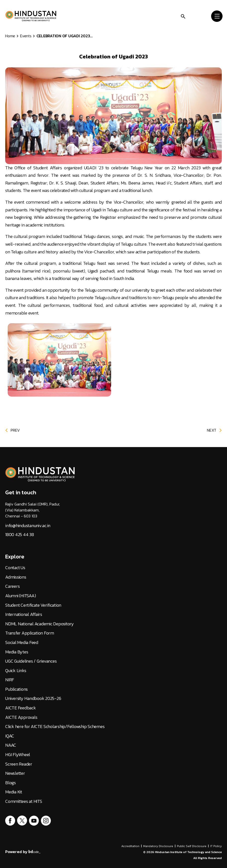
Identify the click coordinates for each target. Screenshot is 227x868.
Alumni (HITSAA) (20, 596)
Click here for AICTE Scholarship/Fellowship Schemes (55, 727)
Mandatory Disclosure (158, 846)
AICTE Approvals (21, 717)
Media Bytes (17, 652)
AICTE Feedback (21, 708)
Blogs (11, 783)
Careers (12, 586)
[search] (183, 16)
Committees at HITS (24, 801)
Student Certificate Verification (33, 605)
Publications (16, 689)
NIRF (10, 680)
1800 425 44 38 (20, 535)
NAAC (11, 745)
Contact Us (15, 568)
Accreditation (130, 846)
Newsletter (15, 773)
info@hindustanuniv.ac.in (28, 526)
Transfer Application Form (30, 633)
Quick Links (16, 671)
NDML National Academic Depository (40, 624)
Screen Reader (19, 764)
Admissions (16, 577)
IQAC (10, 736)
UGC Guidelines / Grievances (31, 661)
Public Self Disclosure (192, 846)
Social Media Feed (22, 642)
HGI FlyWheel (18, 755)
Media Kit (14, 792)
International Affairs (24, 614)
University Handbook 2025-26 (33, 698)
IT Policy (216, 846)
